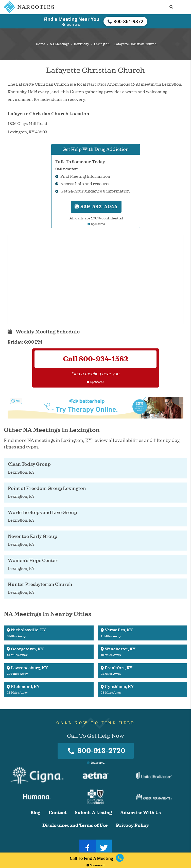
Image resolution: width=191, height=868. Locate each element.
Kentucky (82, 44)
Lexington (102, 44)
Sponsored (95, 865)
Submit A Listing (93, 813)
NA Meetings (59, 44)
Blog (35, 813)
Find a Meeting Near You (72, 19)
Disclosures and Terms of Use (75, 825)
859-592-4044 (96, 207)
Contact (58, 813)
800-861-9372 (126, 21)
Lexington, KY (76, 440)
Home (40, 44)
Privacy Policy (132, 825)
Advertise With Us (141, 813)
